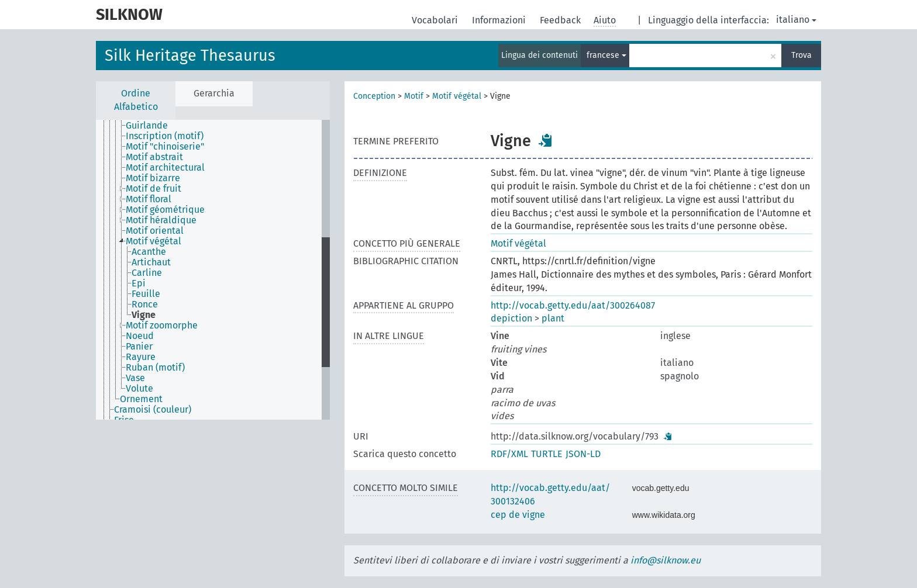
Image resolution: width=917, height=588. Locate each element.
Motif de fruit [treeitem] (154, 189)
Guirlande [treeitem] (147, 126)
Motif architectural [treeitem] (165, 168)
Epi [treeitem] (139, 283)
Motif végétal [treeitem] (154, 241)
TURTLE (547, 454)
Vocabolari (436, 20)
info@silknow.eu (666, 560)
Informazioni (500, 20)
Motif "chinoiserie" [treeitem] (165, 147)
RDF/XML (509, 454)
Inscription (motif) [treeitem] (165, 136)
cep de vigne (518, 515)
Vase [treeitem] (135, 378)
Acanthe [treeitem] (149, 252)
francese (606, 55)
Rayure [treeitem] (141, 357)
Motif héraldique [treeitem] (161, 220)
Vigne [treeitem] (144, 315)
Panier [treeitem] (139, 347)
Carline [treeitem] (147, 273)
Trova (801, 55)
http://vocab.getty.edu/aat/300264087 (573, 305)
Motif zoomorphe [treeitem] (162, 326)
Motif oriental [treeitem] (155, 231)
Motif (414, 96)
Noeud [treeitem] (140, 336)
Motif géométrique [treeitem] (165, 210)
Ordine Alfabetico (136, 100)
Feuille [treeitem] (146, 294)
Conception (374, 96)
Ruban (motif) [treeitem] (155, 368)
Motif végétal (457, 96)
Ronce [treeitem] (145, 305)
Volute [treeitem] (139, 389)
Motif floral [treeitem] (149, 199)
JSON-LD (583, 454)
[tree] (213, 270)
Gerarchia (214, 93)
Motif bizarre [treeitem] (153, 178)
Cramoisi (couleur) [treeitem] (153, 410)
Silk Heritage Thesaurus (190, 56)
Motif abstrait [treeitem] (154, 157)
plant (553, 318)
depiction (511, 318)
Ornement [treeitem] (141, 399)
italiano (796, 20)
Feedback (561, 20)
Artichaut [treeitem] (151, 262)
